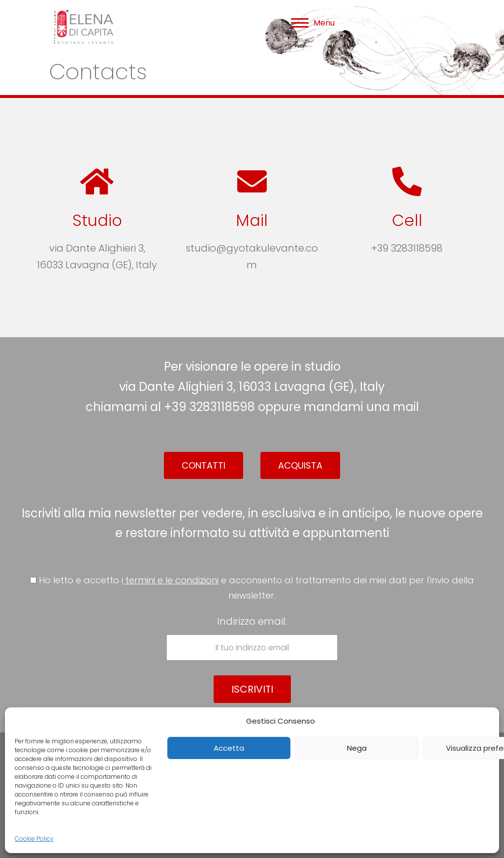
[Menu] (313, 23)
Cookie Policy (34, 839)
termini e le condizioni (171, 580)
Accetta (229, 748)
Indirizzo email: (252, 637)
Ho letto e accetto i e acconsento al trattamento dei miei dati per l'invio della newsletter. (252, 588)
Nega (357, 748)
